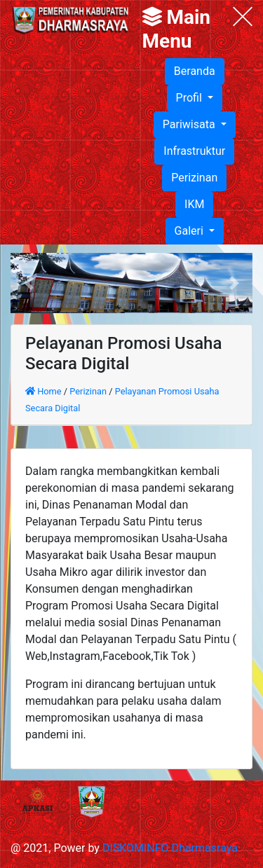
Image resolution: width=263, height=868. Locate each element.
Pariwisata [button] (190, 124)
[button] (29, 283)
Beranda (195, 71)
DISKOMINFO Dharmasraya (170, 848)
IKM (194, 204)
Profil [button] (190, 98)
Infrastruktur (194, 151)
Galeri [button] (190, 231)
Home (45, 391)
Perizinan (194, 178)
